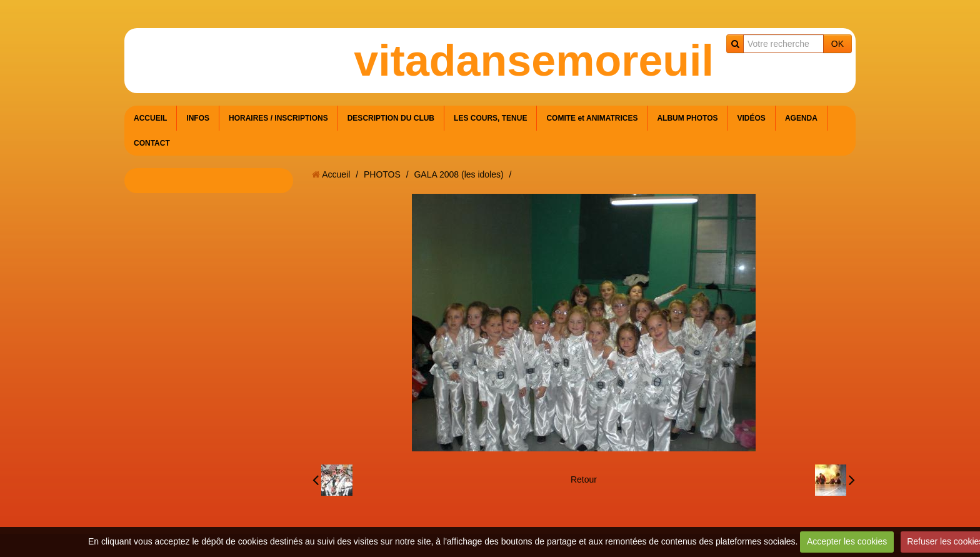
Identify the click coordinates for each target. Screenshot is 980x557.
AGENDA (801, 118)
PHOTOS (382, 174)
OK (837, 44)
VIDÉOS (752, 118)
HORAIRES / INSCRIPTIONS (278, 118)
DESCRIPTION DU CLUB (391, 118)
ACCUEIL (150, 118)
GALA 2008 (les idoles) (458, 174)
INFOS (198, 118)
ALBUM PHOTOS (687, 118)
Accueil (336, 174)
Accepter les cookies (847, 541)
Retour (584, 479)
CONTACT (152, 143)
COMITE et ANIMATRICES (592, 118)
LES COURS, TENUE (490, 118)
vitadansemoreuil (534, 61)
